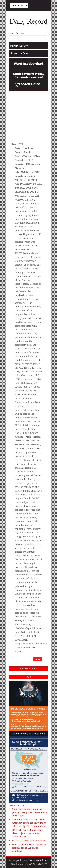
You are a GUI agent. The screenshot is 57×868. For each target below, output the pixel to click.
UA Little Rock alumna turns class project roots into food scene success (27, 833)
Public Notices (19, 46)
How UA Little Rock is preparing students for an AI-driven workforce (30, 848)
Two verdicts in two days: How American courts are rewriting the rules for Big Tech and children (30, 823)
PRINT (38, 659)
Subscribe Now (20, 53)
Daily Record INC (39, 860)
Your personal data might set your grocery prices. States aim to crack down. (30, 812)
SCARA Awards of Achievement (29, 841)
